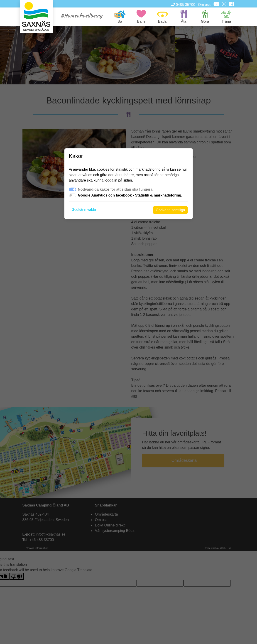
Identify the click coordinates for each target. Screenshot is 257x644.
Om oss (204, 5)
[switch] (72, 195)
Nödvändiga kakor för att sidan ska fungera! (116, 189)
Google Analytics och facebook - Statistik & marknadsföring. (130, 195)
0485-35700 (183, 5)
